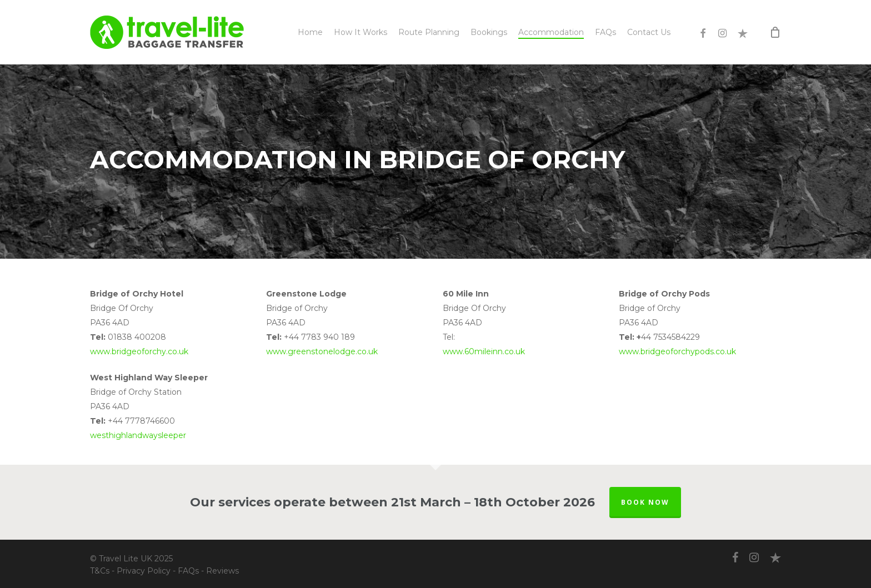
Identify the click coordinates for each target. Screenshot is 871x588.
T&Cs (100, 571)
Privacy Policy (144, 571)
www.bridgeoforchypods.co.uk (677, 351)
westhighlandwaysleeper (138, 435)
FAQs (188, 571)
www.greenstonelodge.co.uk (322, 351)
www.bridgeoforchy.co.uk (139, 351)
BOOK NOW (645, 502)
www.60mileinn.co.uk (484, 351)
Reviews (222, 571)
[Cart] (775, 32)
